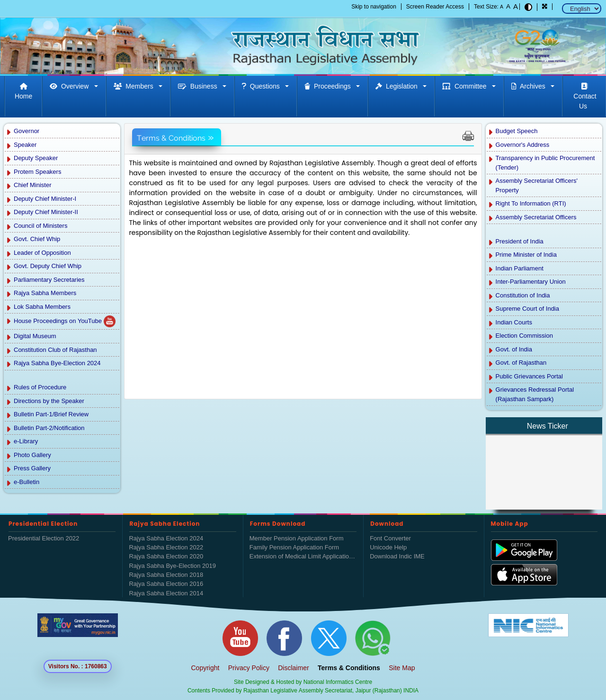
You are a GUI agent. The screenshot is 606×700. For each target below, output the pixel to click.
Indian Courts (514, 322)
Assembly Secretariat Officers (536, 217)
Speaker (25, 145)
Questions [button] (263, 86)
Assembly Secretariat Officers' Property (537, 185)
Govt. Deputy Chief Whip (48, 266)
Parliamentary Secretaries (49, 280)
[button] (545, 7)
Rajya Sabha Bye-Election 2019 (172, 566)
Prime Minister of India (526, 255)
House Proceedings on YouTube (65, 321)
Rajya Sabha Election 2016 (166, 584)
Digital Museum (35, 336)
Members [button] (135, 86)
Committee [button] (466, 86)
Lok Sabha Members (42, 307)
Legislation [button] (398, 86)
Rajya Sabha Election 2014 (166, 593)
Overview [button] (71, 86)
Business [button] (199, 86)
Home (23, 91)
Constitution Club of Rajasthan (55, 350)
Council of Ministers (40, 226)
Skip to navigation (374, 7)
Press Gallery (32, 468)
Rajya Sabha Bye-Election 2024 (57, 363)
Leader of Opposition (42, 253)
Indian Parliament (520, 268)
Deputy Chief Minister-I (45, 199)
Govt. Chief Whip (37, 239)
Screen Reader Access (435, 7)
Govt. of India (514, 349)
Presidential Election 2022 (44, 538)
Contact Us (584, 96)
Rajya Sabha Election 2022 (166, 547)
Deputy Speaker (36, 158)
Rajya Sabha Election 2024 (166, 538)
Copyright (205, 668)
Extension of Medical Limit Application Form (303, 556)
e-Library (26, 441)
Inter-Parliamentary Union (531, 282)
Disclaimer (293, 668)
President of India (520, 241)
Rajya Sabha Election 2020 (166, 556)
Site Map (402, 668)
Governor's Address (523, 145)
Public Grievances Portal (529, 376)
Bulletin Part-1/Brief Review (51, 414)
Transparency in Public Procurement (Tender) (545, 163)
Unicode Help (388, 547)
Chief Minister (32, 185)
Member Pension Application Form (297, 538)
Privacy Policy (249, 668)
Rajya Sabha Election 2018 (166, 575)
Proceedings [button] (329, 86)
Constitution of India (523, 295)
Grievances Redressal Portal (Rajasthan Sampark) (535, 394)
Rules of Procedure (40, 387)
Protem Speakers (37, 172)
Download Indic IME (397, 556)
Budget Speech (517, 131)
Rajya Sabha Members (45, 293)
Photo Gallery (32, 455)
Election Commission (524, 336)
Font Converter (390, 538)
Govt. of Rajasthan (521, 363)
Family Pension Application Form (294, 547)
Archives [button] (530, 86)
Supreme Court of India (527, 309)
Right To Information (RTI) (531, 203)
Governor (27, 131)
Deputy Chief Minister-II (46, 212)
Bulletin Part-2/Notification (50, 428)
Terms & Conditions (349, 668)
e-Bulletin (27, 482)
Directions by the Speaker (49, 401)
